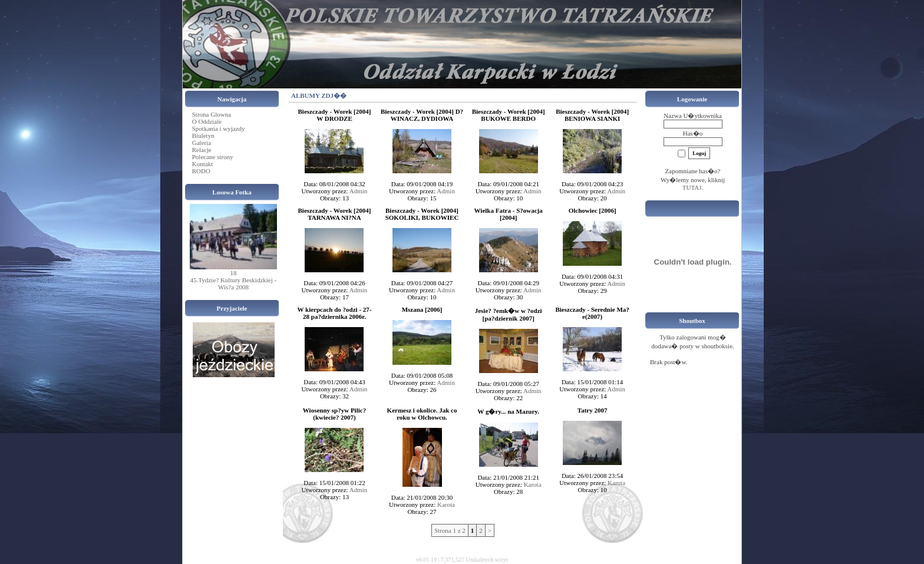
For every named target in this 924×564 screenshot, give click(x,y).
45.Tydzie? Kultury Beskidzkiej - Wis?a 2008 (233, 283)
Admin (359, 191)
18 (234, 273)
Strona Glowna (212, 114)
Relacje (202, 150)
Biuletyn (203, 136)
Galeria (202, 143)
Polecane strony (213, 157)
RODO (201, 171)
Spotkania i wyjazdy (219, 128)
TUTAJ (692, 187)
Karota (446, 504)
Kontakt (202, 164)
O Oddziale (207, 121)
